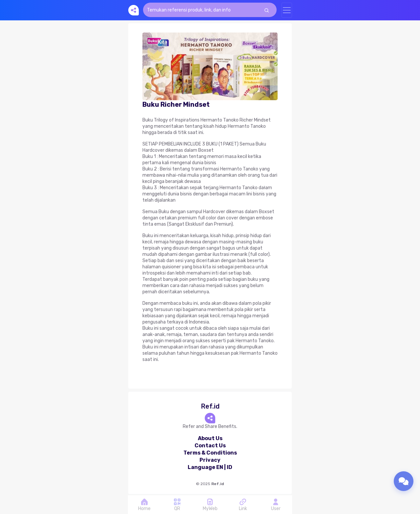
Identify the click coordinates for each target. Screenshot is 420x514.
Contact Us (210, 446)
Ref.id (218, 484)
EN (220, 467)
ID (230, 467)
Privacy (210, 460)
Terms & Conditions (210, 453)
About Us (210, 438)
